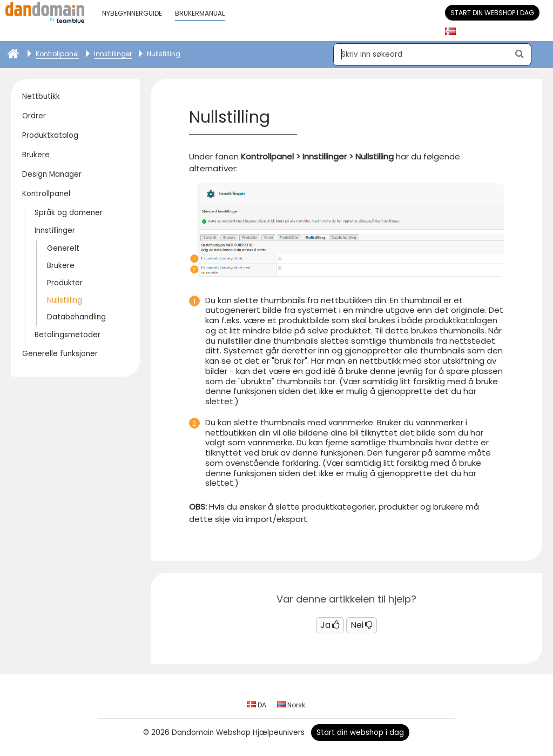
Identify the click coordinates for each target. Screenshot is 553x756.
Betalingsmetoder (68, 335)
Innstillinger (55, 230)
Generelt (63, 248)
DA (257, 705)
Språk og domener (69, 213)
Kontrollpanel (46, 194)
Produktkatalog (50, 135)
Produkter (65, 283)
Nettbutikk (41, 96)
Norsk (291, 705)
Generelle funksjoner (60, 354)
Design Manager (52, 174)
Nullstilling (65, 300)
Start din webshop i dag (492, 13)
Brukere (36, 155)
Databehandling (76, 317)
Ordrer (34, 116)
